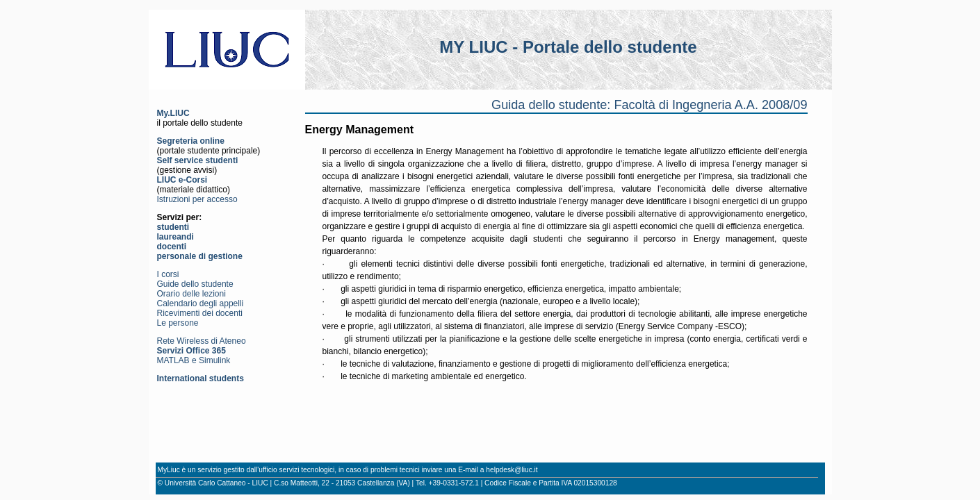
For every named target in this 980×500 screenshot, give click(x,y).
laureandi (175, 237)
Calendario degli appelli (201, 303)
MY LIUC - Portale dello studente (568, 47)
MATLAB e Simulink (194, 360)
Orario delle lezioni (191, 294)
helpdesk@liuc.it (512, 470)
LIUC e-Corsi (182, 180)
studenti (173, 227)
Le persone (178, 323)
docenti (172, 247)
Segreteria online (191, 141)
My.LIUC (173, 113)
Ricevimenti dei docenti (200, 313)
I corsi (168, 274)
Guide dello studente (195, 284)
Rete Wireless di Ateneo (202, 341)
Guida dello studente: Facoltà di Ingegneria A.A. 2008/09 (649, 105)
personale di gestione (200, 256)
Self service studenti (198, 160)
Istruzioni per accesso (197, 199)
